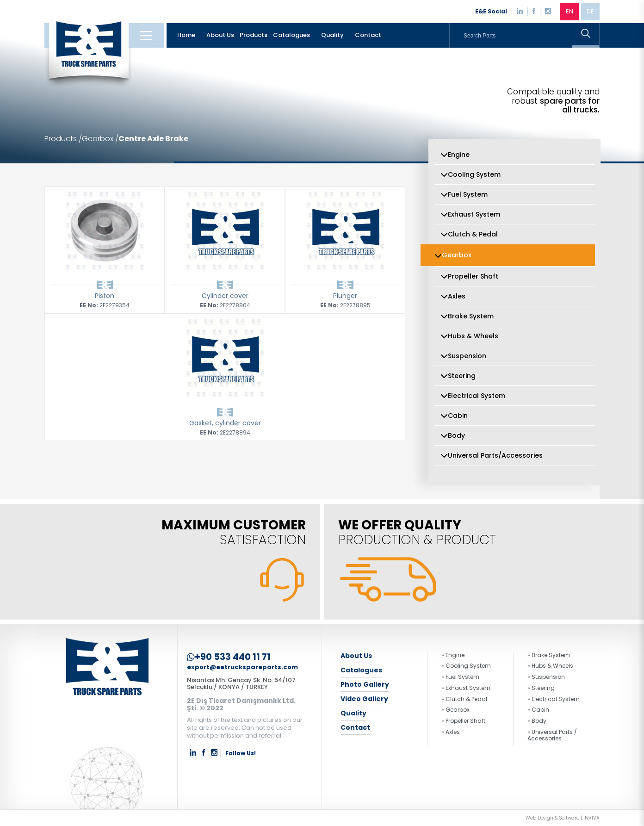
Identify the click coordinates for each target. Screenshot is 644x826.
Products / (63, 139)
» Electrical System (554, 699)
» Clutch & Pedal (464, 699)
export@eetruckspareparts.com (242, 668)
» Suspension (546, 677)
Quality (332, 35)
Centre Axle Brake (153, 139)
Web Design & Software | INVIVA (563, 818)
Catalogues (291, 35)
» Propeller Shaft (463, 721)
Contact (368, 35)
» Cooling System (466, 666)
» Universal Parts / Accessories (552, 735)
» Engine (453, 655)
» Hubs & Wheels (550, 666)
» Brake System (549, 655)
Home (186, 35)
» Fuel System (460, 677)
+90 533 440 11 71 (229, 657)
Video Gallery (364, 699)
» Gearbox (455, 710)
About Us (220, 35)
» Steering (541, 688)
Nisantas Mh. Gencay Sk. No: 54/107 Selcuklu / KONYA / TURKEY (241, 683)
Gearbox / (100, 139)
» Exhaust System (466, 688)
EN (570, 11)
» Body (537, 721)
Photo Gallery (365, 684)
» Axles (451, 732)
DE (590, 11)
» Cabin (538, 710)
